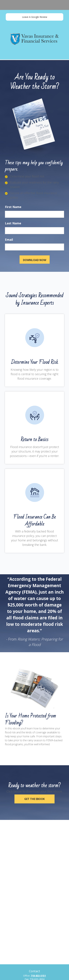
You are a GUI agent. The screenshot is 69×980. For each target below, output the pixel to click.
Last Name (13, 223)
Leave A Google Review (35, 17)
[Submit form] (35, 260)
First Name (13, 207)
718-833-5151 (38, 976)
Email (9, 240)
